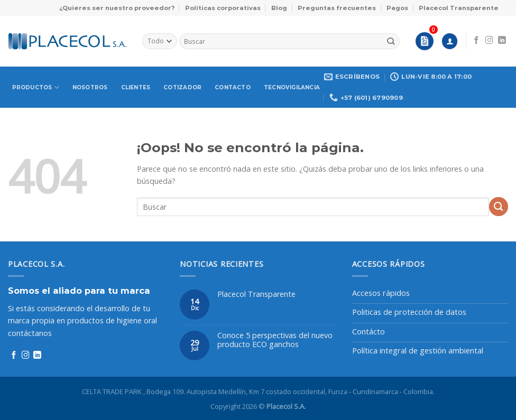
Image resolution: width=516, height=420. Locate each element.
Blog (279, 8)
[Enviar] (391, 41)
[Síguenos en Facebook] (477, 41)
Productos (36, 87)
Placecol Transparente (459, 8)
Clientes (136, 87)
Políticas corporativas (223, 8)
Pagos (397, 8)
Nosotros (90, 87)
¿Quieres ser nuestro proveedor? (117, 8)
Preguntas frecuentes (337, 8)
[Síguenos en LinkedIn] (502, 41)
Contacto (233, 87)
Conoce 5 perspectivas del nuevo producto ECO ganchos (275, 340)
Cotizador (182, 87)
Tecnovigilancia (292, 87)
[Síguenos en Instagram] (489, 41)
